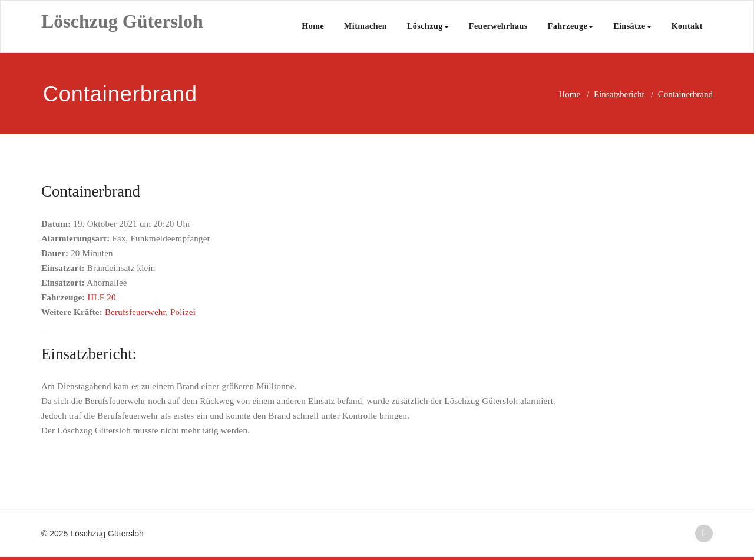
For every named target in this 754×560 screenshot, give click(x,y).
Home (313, 26)
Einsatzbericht (619, 94)
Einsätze (632, 26)
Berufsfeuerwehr (135, 312)
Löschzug (428, 26)
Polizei (183, 312)
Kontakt (687, 26)
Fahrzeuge (571, 26)
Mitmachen (366, 26)
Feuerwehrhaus (498, 26)
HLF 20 (101, 297)
